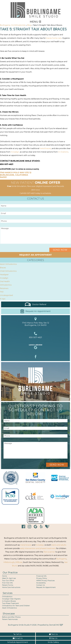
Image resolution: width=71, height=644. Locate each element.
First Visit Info (7, 583)
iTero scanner (49, 552)
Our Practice (10, 573)
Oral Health (5, 281)
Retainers (4, 288)
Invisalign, (15, 152)
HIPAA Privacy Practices (45, 581)
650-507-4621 (29, 193)
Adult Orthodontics (8, 264)
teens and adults (59, 545)
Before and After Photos (11, 617)
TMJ (2, 292)
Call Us (18, 634)
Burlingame (61, 559)
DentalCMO (56, 625)
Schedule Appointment (18, 642)
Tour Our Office (8, 581)
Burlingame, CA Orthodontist (13, 25)
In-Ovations (63, 152)
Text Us (53, 634)
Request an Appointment (35, 255)
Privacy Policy (42, 578)
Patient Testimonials (10, 619)
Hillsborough (9, 562)
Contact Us (41, 585)
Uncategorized (6, 295)
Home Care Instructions (11, 587)
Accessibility (41, 583)
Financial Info (41, 576)
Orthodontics (6, 285)
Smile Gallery (53, 642)
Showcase (9, 614)
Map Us (53, 638)
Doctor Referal (36, 304)
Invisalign (4, 278)
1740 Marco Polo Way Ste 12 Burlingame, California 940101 (16, 175)
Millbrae (19, 562)
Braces (3, 268)
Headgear (4, 275)
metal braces (45, 148)
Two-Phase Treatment (11, 603)
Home (4, 576)
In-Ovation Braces (9, 601)
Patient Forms (8, 585)
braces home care (54, 38)
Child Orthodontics (8, 271)
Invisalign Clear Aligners (11, 599)
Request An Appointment (35, 311)
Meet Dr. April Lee (9, 578)
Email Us (18, 638)
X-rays (3, 299)
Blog (29, 25)
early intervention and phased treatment (38, 548)
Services (8, 593)
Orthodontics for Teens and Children (16, 606)
